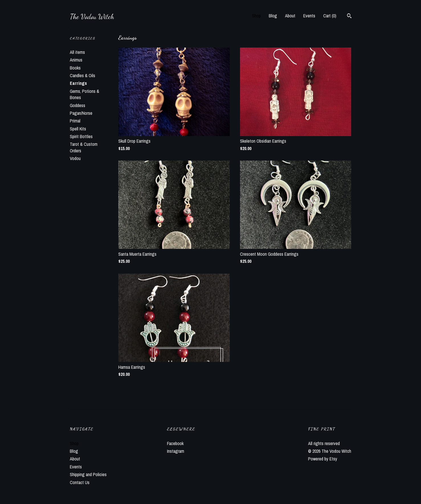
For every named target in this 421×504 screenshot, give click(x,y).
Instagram (176, 451)
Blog (273, 16)
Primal (75, 121)
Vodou (75, 158)
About (290, 16)
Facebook (175, 443)
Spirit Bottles (81, 136)
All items (77, 52)
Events (309, 16)
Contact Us (80, 482)
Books (75, 68)
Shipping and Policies (88, 474)
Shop (256, 16)
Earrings (78, 83)
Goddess (78, 105)
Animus (76, 60)
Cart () (330, 16)
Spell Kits (78, 129)
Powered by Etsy (323, 459)
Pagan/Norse (81, 113)
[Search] (349, 17)
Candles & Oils (83, 75)
